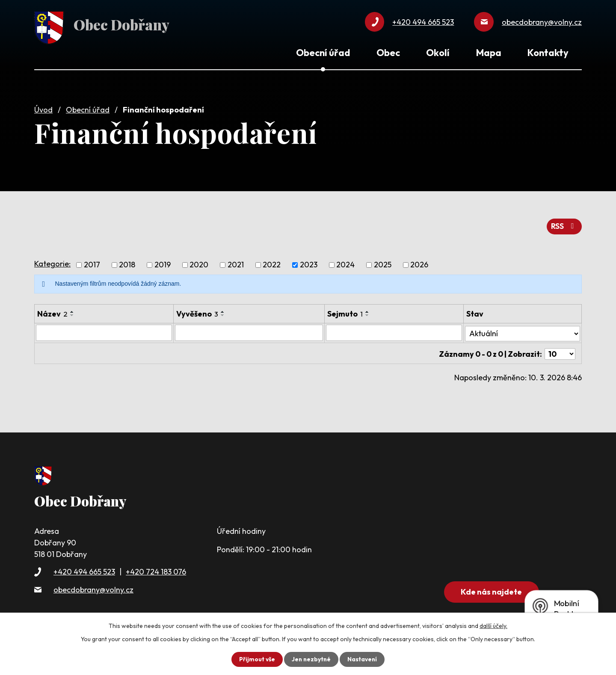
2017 (92, 263)
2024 (345, 263)
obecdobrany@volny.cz (93, 588)
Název (52, 312)
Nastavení (363, 659)
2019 (163, 263)
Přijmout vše (256, 659)
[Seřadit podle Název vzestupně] (72, 310)
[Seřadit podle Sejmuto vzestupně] (368, 310)
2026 (419, 263)
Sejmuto (345, 312)
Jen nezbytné (311, 659)
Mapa (489, 53)
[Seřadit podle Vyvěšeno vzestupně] (223, 310)
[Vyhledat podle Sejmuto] (394, 331)
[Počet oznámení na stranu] (560, 350)
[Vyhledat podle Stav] (523, 330)
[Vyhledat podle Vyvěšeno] (249, 331)
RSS (564, 224)
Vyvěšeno (197, 312)
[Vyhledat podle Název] (104, 331)
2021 (236, 263)
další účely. (493, 626)
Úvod (43, 108)
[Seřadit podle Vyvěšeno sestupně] (223, 313)
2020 (199, 263)
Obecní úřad (88, 108)
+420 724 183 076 (156, 570)
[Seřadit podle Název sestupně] (72, 313)
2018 (127, 263)
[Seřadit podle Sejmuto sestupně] (368, 313)
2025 (383, 263)
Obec (388, 53)
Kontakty (548, 53)
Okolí (438, 53)
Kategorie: (52, 262)
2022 (272, 263)
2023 (309, 263)
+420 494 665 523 (84, 570)
